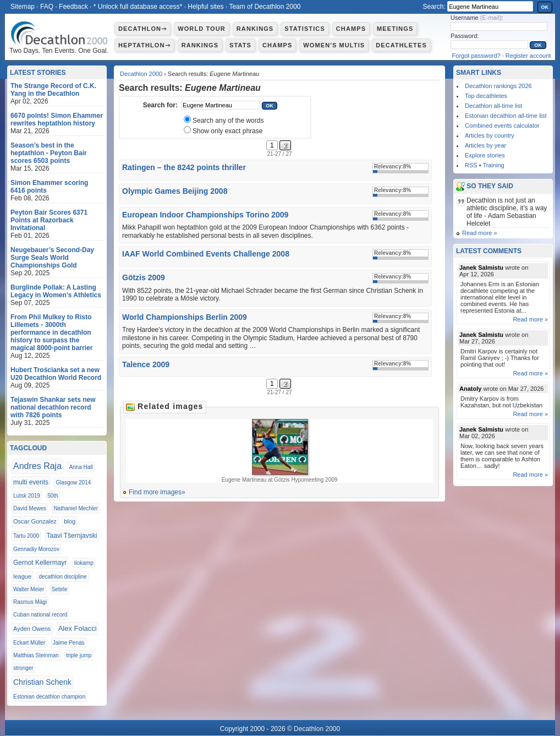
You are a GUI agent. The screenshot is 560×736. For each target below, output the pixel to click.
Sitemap (23, 7)
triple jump (79, 655)
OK (545, 7)
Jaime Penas (69, 643)
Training (493, 165)
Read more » (480, 233)
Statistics (305, 29)
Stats (240, 45)
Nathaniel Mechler (76, 508)
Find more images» (157, 492)
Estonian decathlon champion (49, 697)
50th (53, 496)
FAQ (47, 7)
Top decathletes (486, 96)
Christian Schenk (42, 682)
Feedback (73, 7)
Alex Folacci (78, 628)
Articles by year (485, 145)
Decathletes (401, 45)
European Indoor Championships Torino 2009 (205, 215)
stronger (23, 668)
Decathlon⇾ (142, 29)
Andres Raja (37, 466)
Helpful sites (205, 7)
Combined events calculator (502, 126)
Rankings (255, 29)
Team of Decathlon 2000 (265, 7)
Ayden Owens (32, 629)
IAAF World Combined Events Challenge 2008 (206, 254)
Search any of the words (228, 121)
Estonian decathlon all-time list (506, 116)
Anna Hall (81, 467)
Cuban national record (40, 615)
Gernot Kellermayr (40, 563)
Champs (351, 29)
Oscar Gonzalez (35, 521)
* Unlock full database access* (138, 7)
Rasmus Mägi (30, 602)
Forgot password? (476, 56)
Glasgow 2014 (73, 483)
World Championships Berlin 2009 (185, 317)
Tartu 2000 (26, 536)
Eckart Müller (29, 643)
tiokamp (84, 563)
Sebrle (60, 589)
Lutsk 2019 (27, 496)
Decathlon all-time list (494, 106)
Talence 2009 (146, 364)
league (22, 576)
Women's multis (334, 45)
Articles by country (490, 135)
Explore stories (485, 155)
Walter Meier (29, 589)
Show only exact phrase (227, 131)
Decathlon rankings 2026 (498, 86)
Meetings (395, 29)
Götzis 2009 (144, 277)
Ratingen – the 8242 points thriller (184, 167)
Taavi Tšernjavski (72, 536)
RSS (471, 165)
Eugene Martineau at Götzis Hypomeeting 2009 (280, 451)
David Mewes (30, 508)
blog (70, 521)
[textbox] (221, 105)
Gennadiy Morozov (36, 549)
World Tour (202, 29)
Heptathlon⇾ (144, 45)
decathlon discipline (62, 577)
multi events (31, 482)
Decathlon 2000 (141, 74)
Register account (528, 56)
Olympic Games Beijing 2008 (175, 191)
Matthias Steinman (36, 655)
